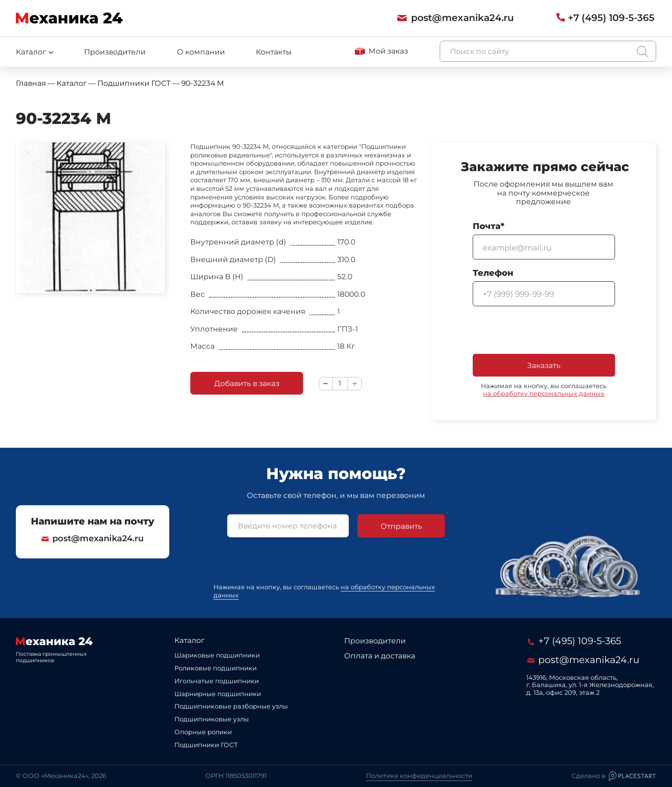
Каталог (189, 640)
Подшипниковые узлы (212, 719)
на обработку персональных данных (544, 394)
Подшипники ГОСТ (206, 745)
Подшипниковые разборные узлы (231, 706)
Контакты (274, 52)
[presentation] (538, 331)
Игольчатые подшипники (217, 681)
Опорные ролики (203, 732)
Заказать (544, 365)
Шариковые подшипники (217, 655)
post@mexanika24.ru (93, 538)
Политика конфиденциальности (419, 776)
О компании (201, 52)
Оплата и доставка (380, 656)
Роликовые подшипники (216, 668)
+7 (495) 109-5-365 (574, 641)
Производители (115, 52)
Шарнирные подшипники (218, 694)
